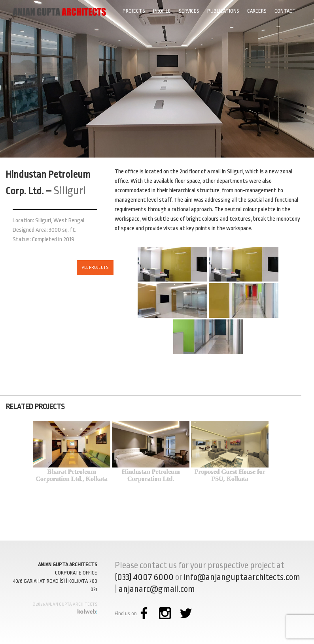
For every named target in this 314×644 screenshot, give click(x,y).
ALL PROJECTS (79, 268)
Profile (162, 11)
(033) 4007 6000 (144, 577)
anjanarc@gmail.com (157, 589)
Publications (223, 11)
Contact (285, 11)
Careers (257, 11)
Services (189, 11)
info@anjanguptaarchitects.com (242, 577)
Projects (134, 11)
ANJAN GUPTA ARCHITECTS (68, 564)
